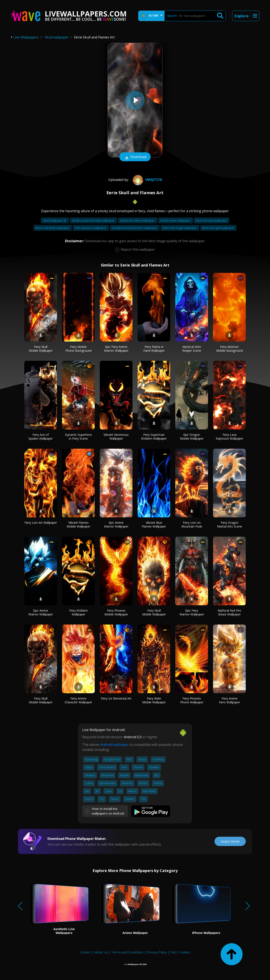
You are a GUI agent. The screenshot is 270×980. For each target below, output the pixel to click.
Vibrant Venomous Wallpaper (116, 437)
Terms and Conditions (128, 952)
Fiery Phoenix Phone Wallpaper (192, 700)
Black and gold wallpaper (218, 228)
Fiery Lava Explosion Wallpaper (229, 437)
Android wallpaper (114, 745)
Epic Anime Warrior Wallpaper (116, 524)
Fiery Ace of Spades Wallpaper (41, 437)
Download (135, 157)
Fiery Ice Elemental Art (116, 698)
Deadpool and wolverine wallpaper (135, 228)
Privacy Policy (157, 952)
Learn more (230, 841)
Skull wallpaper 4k (55, 220)
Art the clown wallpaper (176, 220)
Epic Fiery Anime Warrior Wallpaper (116, 349)
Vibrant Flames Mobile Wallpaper (78, 524)
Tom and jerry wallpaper (91, 228)
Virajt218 (147, 180)
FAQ (173, 952)
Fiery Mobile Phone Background (78, 349)
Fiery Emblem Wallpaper (78, 612)
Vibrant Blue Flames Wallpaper (154, 524)
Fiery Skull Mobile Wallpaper (41, 349)
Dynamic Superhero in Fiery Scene (78, 437)
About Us (101, 952)
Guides (185, 952)
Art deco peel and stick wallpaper (93, 220)
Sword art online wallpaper (138, 220)
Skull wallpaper (57, 37)
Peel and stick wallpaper (212, 220)
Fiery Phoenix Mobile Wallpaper (116, 612)
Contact (85, 952)
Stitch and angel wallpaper (180, 228)
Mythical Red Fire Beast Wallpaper (229, 612)
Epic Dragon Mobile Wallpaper (192, 437)
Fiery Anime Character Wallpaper (78, 700)
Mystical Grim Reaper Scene (192, 349)
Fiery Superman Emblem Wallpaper (154, 437)
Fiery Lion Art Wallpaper (41, 523)
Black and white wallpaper (53, 228)
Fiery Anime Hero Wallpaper (229, 700)
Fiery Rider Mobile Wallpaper (154, 700)
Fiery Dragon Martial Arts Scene (229, 524)
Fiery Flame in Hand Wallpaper (154, 349)
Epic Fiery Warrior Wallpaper (192, 612)
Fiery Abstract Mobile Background (229, 349)
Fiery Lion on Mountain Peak (192, 524)
